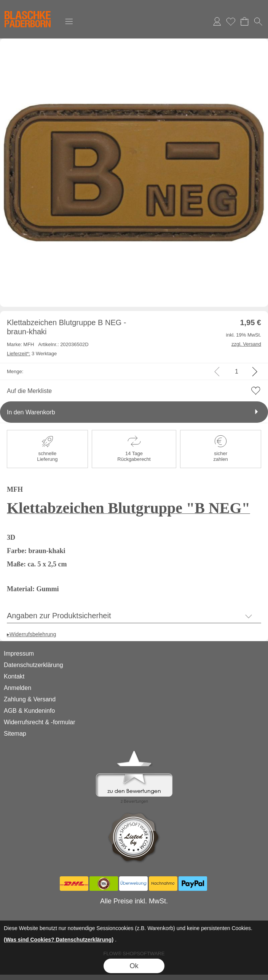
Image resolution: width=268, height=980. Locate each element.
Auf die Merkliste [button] (29, 391)
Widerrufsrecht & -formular (40, 722)
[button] (69, 21)
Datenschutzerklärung (33, 665)
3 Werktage (32, 354)
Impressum (19, 654)
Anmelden (217, 21)
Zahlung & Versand (30, 699)
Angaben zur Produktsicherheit (59, 616)
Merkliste (231, 21)
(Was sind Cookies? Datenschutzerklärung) (59, 940)
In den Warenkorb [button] (31, 412)
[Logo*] (28, 8)
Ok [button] (134, 966)
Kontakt (14, 676)
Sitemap (15, 734)
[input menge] (237, 371)
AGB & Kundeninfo (29, 711)
